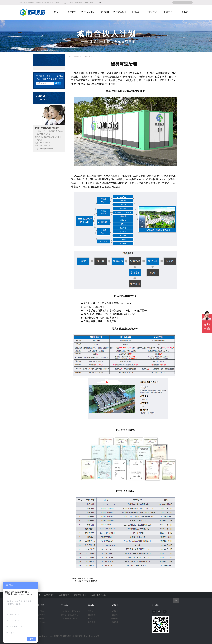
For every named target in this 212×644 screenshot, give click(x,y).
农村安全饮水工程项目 (70, 615)
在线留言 (115, 615)
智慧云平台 (152, 12)
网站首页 (87, 57)
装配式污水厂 (49, 595)
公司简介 (41, 611)
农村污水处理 (88, 12)
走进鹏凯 (72, 12)
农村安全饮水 (120, 12)
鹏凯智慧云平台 (80, 595)
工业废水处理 (64, 595)
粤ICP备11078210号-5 (91, 636)
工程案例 (136, 12)
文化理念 (41, 619)
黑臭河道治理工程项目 (70, 619)
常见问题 (92, 622)
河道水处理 (104, 12)
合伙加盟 (115, 619)
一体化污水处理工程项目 (71, 611)
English (100, 2)
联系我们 (184, 12)
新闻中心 (168, 12)
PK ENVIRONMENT (98, 595)
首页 (56, 12)
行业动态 (92, 619)
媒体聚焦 (92, 615)
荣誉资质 (41, 615)
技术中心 (41, 622)
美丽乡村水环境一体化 (87, 579)
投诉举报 (115, 622)
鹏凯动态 (92, 611)
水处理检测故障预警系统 (88, 581)
